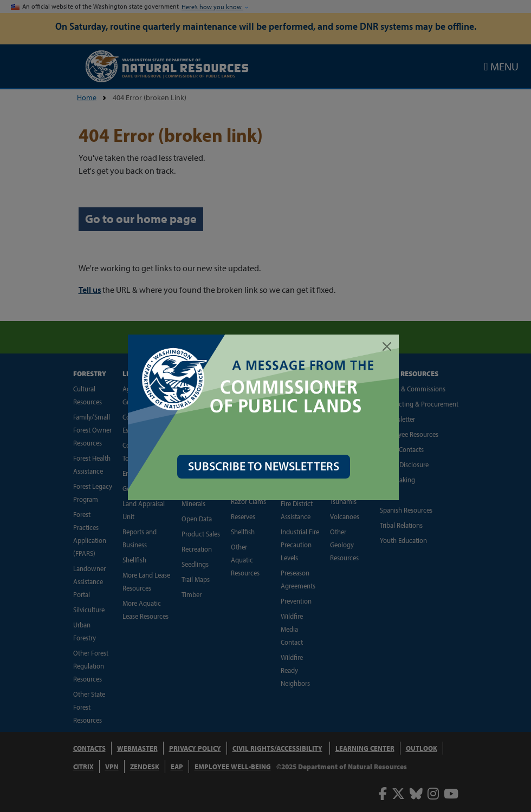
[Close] (389, 346)
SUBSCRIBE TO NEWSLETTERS (266, 466)
